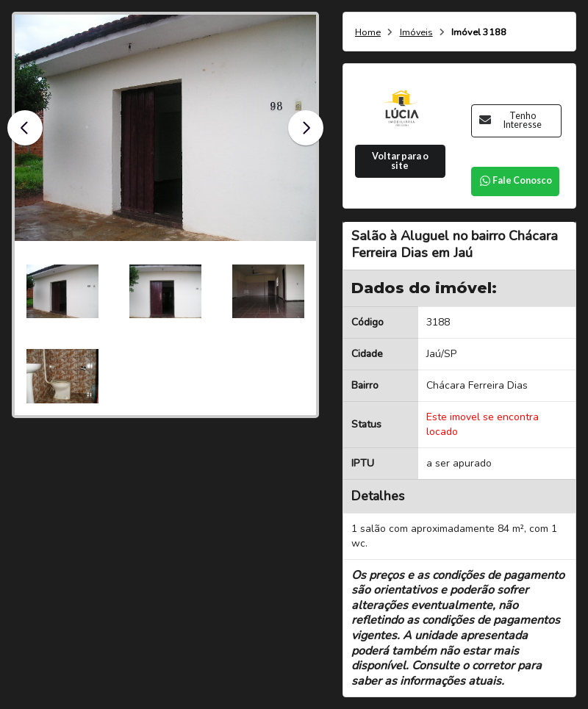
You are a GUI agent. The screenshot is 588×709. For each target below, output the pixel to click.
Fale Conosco (515, 180)
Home (368, 33)
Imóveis (416, 33)
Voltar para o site (400, 161)
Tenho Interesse (510, 120)
